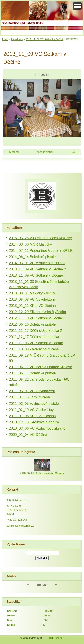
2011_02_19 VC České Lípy (31, 410)
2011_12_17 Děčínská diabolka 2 (35, 331)
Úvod (5, 39)
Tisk (49, 638)
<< (28, 585)
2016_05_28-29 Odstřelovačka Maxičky (40, 238)
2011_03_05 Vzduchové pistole (34, 404)
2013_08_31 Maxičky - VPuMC (33, 293)
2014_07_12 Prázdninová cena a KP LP (41, 251)
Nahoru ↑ (59, 638)
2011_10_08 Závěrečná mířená (34, 349)
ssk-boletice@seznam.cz (20, 526)
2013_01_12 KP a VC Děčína (32, 306)
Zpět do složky (45, 152)
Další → (75, 152)
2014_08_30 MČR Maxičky (30, 244)
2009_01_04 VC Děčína (28, 435)
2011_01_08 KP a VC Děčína (32, 416)
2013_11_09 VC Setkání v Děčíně (44, 39)
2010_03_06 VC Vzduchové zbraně (37, 428)
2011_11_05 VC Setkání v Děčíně (36, 343)
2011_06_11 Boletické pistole (32, 373)
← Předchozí (12, 152)
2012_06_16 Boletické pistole (32, 324)
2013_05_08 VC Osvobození (32, 299)
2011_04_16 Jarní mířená (29, 397)
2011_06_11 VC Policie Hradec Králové (40, 367)
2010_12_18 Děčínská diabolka (34, 422)
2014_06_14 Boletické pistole (32, 257)
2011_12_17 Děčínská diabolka (34, 337)
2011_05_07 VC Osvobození (32, 391)
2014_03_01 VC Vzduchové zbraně (37, 263)
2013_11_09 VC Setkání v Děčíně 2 (37, 269)
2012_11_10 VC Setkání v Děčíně (36, 318)
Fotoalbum (17, 39)
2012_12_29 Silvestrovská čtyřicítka (37, 312)
